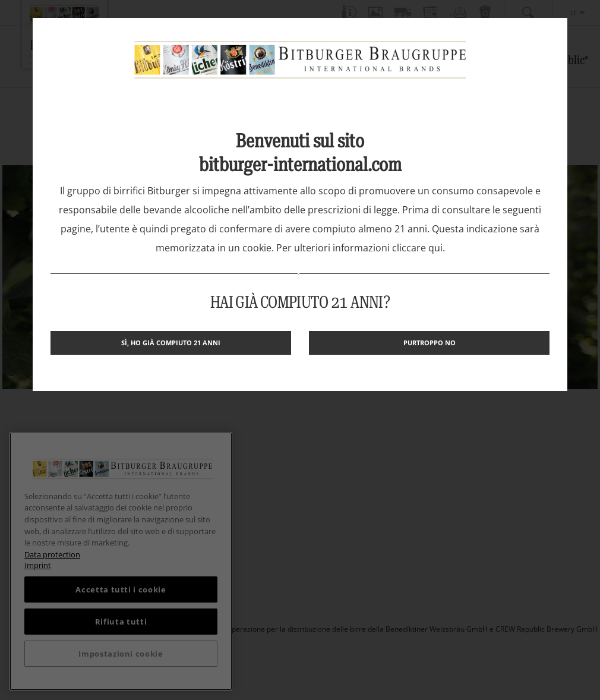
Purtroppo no (430, 343)
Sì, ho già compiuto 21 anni (171, 343)
